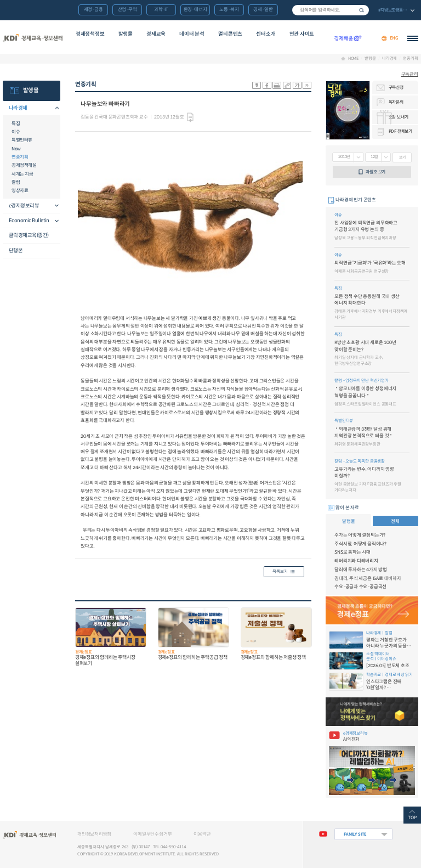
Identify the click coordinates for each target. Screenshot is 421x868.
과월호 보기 (376, 172)
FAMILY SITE (355, 834)
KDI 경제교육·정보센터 (32, 38)
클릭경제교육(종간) (29, 235)
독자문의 (396, 102)
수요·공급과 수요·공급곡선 (360, 587)
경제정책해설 (24, 165)
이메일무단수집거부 (152, 834)
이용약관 (202, 834)
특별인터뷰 (22, 140)
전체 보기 (396, 11)
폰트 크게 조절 (297, 85)
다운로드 (190, 117)
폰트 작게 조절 (307, 85)
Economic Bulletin (29, 221)
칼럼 (16, 182)
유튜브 (323, 834)
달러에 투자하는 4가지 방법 (361, 570)
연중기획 (410, 58)
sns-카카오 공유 (257, 85)
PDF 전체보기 (400, 131)
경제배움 (348, 38)
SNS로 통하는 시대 (352, 552)
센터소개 (266, 34)
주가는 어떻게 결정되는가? (360, 535)
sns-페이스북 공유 (267, 85)
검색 (362, 10)
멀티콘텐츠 (230, 34)
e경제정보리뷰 (24, 206)
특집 (16, 123)
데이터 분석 (192, 34)
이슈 (16, 132)
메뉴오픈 (54, 108)
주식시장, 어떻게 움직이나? (360, 544)
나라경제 (389, 58)
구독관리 (410, 74)
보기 (402, 157)
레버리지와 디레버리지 (356, 561)
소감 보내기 (399, 117)
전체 (395, 521)
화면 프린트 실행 (277, 85)
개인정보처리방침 (94, 834)
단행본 (16, 251)
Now (16, 149)
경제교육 (156, 34)
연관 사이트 (302, 34)
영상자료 (20, 190)
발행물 (126, 34)
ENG (394, 38)
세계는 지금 (22, 174)
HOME (353, 58)
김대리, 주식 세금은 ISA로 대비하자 (368, 578)
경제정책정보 (90, 34)
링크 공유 (287, 85)
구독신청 (396, 87)
